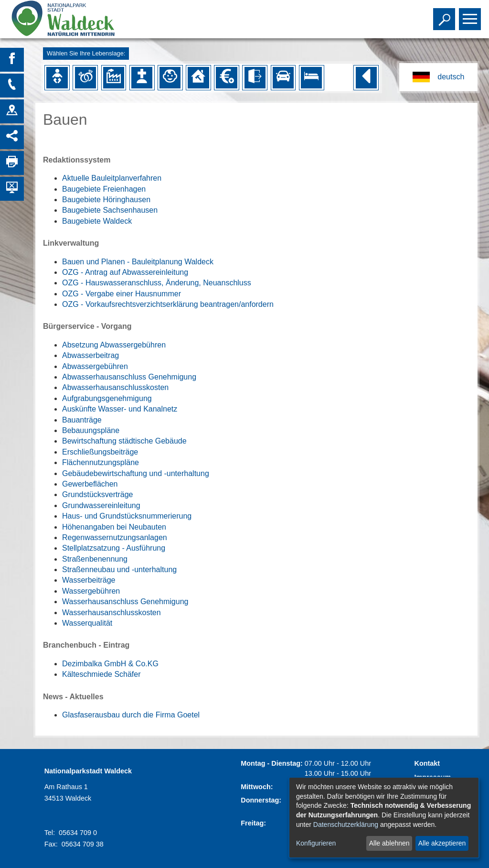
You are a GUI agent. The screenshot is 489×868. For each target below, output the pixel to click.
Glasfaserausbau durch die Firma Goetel (131, 715)
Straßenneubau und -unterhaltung (119, 570)
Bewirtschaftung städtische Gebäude (124, 441)
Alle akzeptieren (442, 843)
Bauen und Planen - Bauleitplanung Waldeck (138, 262)
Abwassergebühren (95, 366)
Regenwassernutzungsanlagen (115, 537)
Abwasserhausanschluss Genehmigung (129, 377)
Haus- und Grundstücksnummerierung (127, 516)
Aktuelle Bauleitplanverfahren (112, 178)
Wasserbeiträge (89, 580)
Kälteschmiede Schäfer (101, 674)
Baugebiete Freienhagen (104, 189)
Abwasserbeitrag (90, 355)
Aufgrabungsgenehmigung (107, 398)
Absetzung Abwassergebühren (114, 345)
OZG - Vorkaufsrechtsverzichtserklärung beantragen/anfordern (168, 304)
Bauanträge (82, 420)
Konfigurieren (316, 843)
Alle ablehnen (389, 843)
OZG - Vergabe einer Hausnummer (122, 294)
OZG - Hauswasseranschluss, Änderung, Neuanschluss (157, 283)
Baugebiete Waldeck (97, 221)
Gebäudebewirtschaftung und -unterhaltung (136, 473)
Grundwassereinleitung (101, 505)
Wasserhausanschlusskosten (112, 613)
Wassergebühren (91, 591)
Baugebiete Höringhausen (106, 200)
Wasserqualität (87, 623)
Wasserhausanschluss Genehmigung (125, 602)
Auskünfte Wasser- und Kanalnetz (120, 409)
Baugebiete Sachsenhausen (110, 210)
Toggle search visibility (445, 15)
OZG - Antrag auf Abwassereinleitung (125, 272)
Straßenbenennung (95, 559)
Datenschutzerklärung (346, 825)
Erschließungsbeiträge (100, 452)
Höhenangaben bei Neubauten (114, 527)
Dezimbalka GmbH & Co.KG (110, 664)
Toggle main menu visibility (471, 15)
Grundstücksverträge (98, 494)
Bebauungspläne (91, 430)
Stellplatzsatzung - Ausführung (114, 548)
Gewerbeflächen (90, 484)
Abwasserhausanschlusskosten (115, 387)
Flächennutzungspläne (101, 462)
